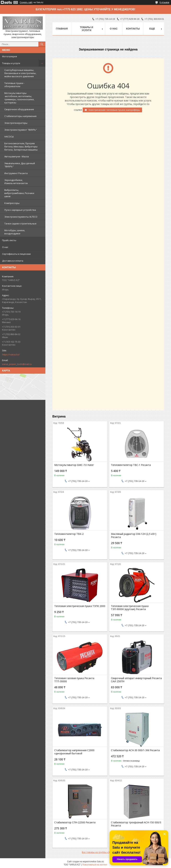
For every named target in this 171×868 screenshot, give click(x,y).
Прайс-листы (9, 240)
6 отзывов (164, 2)
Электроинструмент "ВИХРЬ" (21, 130)
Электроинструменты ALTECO (21, 217)
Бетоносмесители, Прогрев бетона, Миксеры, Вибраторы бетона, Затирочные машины (21, 147)
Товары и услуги (11, 63)
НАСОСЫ (9, 137)
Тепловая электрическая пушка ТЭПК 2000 (80, 606)
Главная (62, 29)
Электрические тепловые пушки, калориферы (114, 110)
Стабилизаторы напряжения (20, 116)
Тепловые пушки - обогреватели (14, 85)
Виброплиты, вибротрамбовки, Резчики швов (19, 193)
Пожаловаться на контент (95, 865)
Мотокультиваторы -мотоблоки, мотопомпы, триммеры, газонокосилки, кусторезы (19, 98)
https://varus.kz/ (11, 354)
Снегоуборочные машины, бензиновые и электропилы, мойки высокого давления (20, 73)
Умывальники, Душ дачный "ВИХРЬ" (20, 165)
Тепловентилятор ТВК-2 (69, 534)
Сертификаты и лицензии (16, 254)
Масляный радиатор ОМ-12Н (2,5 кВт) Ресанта (134, 536)
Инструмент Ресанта (16, 173)
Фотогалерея (10, 56)
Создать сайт (26, 2)
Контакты (133, 29)
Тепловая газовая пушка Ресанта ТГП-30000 (74, 680)
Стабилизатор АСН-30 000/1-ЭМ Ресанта (135, 750)
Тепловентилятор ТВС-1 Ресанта (131, 465)
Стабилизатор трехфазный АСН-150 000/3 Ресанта (136, 824)
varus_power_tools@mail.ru (17, 364)
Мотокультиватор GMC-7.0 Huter (74, 465)
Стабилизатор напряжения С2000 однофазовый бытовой (74, 752)
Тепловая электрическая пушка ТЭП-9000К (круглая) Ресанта (130, 608)
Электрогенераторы (16, 123)
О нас (5, 247)
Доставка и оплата (13, 261)
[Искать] (42, 44)
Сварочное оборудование (19, 109)
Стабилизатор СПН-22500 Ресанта (75, 822)
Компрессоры (12, 203)
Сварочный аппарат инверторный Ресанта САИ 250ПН (136, 680)
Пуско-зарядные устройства (20, 210)
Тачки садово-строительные (20, 224)
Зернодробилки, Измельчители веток (16, 182)
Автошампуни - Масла (17, 156)
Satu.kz (100, 862)
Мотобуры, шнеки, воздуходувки (15, 232)
